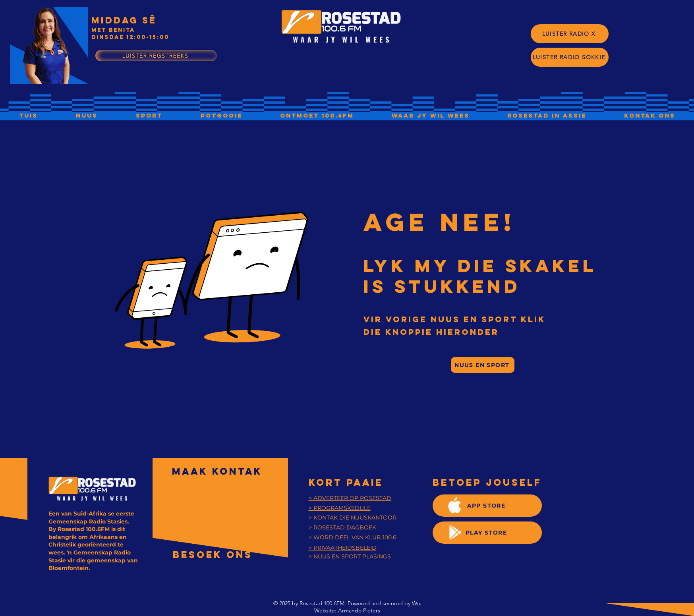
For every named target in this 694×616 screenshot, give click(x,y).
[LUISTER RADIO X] (570, 34)
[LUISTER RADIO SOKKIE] (570, 57)
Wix (417, 603)
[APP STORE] (487, 506)
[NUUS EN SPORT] (483, 365)
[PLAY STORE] (487, 533)
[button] (317, 115)
